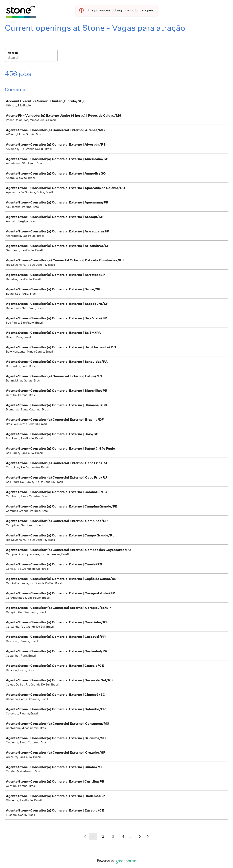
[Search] (31, 58)
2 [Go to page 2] (103, 836)
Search (13, 53)
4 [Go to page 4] (123, 836)
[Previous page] (85, 837)
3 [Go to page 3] (113, 836)
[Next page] (148, 837)
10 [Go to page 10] (139, 836)
